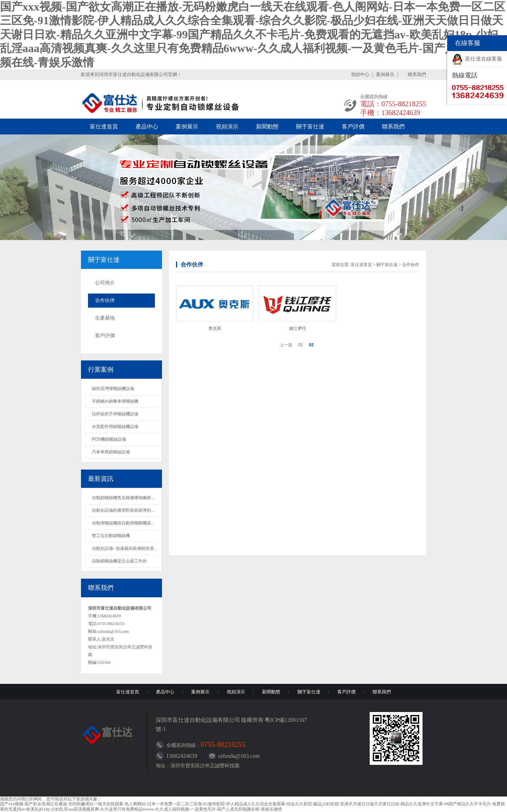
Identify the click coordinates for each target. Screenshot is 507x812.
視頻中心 (360, 74)
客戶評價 (353, 127)
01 (301, 345)
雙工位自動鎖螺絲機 (111, 536)
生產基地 (105, 318)
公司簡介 (105, 283)
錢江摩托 (298, 328)
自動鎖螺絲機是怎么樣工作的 (119, 561)
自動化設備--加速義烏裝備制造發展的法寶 (131, 548)
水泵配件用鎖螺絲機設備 (115, 427)
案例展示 (385, 74)
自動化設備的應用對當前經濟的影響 (126, 510)
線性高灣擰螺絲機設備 (113, 389)
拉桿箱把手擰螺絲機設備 (115, 414)
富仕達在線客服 (484, 59)
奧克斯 (215, 328)
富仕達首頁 (104, 127)
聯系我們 (417, 74)
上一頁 (286, 345)
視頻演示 (227, 127)
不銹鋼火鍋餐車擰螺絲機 (115, 401)
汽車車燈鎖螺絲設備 (111, 452)
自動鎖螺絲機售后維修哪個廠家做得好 (128, 498)
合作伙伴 (105, 300)
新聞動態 (267, 127)
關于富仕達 (310, 127)
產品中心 (147, 127)
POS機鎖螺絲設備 (109, 439)
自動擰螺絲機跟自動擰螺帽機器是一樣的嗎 (132, 523)
